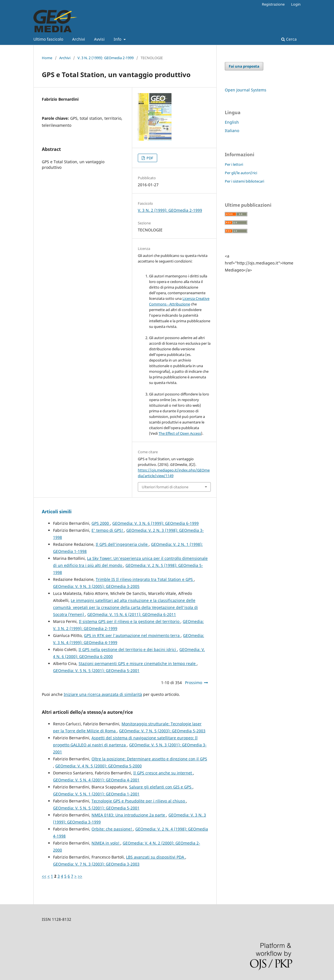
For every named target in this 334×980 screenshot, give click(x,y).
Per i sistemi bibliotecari (244, 181)
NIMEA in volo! (106, 843)
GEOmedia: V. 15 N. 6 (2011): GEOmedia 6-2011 (132, 614)
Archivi (79, 39)
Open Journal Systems (246, 90)
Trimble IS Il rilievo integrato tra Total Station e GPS (145, 579)
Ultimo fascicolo (48, 39)
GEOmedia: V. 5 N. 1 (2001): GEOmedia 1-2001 (96, 794)
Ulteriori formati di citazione (165, 487)
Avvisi (99, 39)
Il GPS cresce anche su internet (163, 773)
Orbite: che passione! (112, 829)
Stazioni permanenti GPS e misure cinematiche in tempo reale (138, 663)
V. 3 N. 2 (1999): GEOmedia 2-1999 (106, 58)
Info (118, 39)
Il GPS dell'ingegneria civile (122, 544)
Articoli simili (57, 512)
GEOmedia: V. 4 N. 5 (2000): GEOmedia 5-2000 (99, 766)
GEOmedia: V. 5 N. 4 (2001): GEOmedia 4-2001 (96, 780)
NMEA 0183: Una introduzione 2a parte (129, 815)
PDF (149, 158)
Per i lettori (234, 164)
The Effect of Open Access (180, 433)
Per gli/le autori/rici (241, 173)
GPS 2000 (101, 523)
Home (47, 58)
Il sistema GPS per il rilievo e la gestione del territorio (130, 621)
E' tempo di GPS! (108, 530)
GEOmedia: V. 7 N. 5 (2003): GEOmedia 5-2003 (162, 731)
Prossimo (194, 683)
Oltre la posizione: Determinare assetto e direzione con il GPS (149, 759)
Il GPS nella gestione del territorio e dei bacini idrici (128, 649)
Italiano (232, 131)
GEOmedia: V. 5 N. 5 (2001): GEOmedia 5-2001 (96, 670)
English (232, 122)
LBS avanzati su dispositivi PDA (156, 857)
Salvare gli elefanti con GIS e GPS (161, 787)
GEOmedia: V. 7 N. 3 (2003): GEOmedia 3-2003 (96, 864)
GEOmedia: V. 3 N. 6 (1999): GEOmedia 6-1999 (155, 523)
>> (80, 876)
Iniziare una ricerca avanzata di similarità (103, 694)
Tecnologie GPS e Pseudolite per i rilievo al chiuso (139, 801)
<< (44, 876)
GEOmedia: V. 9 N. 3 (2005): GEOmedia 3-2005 (96, 586)
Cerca (289, 39)
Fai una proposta (244, 66)
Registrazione (273, 4)
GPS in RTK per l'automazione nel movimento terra (132, 635)
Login (296, 4)
